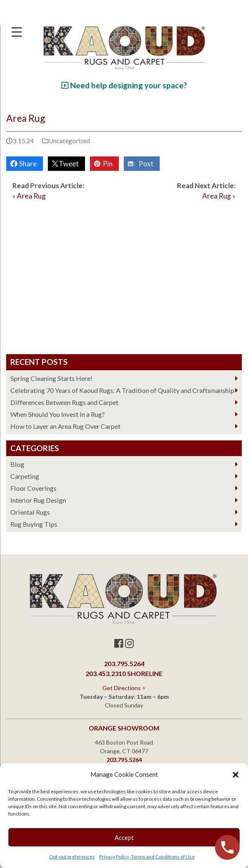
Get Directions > (124, 688)
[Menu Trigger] (17, 32)
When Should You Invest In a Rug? (58, 414)
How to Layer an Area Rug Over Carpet (65, 426)
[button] (236, 775)
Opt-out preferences (72, 857)
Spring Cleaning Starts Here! (51, 378)
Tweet (67, 164)
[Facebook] (119, 643)
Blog (17, 464)
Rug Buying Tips (34, 524)
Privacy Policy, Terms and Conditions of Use (147, 857)
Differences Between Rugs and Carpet (64, 402)
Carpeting (25, 476)
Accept (124, 837)
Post (145, 164)
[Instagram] (129, 643)
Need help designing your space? (124, 85)
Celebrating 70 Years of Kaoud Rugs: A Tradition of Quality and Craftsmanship (122, 390)
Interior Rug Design (38, 500)
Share (27, 164)
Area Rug (31, 196)
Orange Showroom (124, 728)
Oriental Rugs (30, 512)
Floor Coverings (33, 488)
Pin (106, 164)
